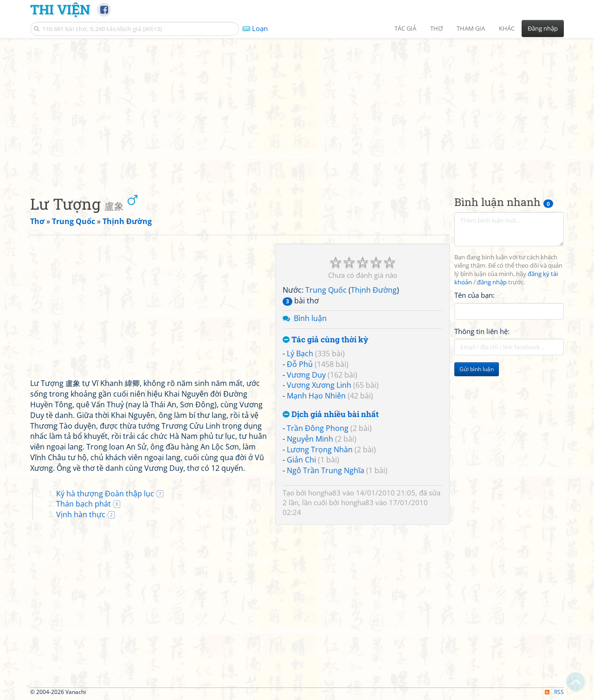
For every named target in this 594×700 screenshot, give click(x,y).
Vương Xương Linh (319, 385)
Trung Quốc (326, 290)
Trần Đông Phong (318, 428)
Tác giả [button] (405, 28)
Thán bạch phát (84, 504)
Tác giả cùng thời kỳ (326, 340)
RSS (554, 692)
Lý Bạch (300, 353)
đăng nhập (492, 282)
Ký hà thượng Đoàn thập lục (105, 494)
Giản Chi (301, 460)
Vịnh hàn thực (81, 514)
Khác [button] (507, 28)
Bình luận (310, 318)
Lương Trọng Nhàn (320, 450)
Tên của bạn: (475, 295)
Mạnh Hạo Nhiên (316, 396)
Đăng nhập (543, 28)
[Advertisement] (297, 109)
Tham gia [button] (471, 28)
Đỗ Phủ (300, 364)
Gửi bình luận (477, 369)
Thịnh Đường (374, 290)
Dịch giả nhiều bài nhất (331, 414)
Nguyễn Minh (310, 439)
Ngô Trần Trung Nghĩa (326, 470)
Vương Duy (306, 375)
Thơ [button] (436, 28)
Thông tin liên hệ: (482, 331)
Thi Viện (60, 9)
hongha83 (324, 493)
